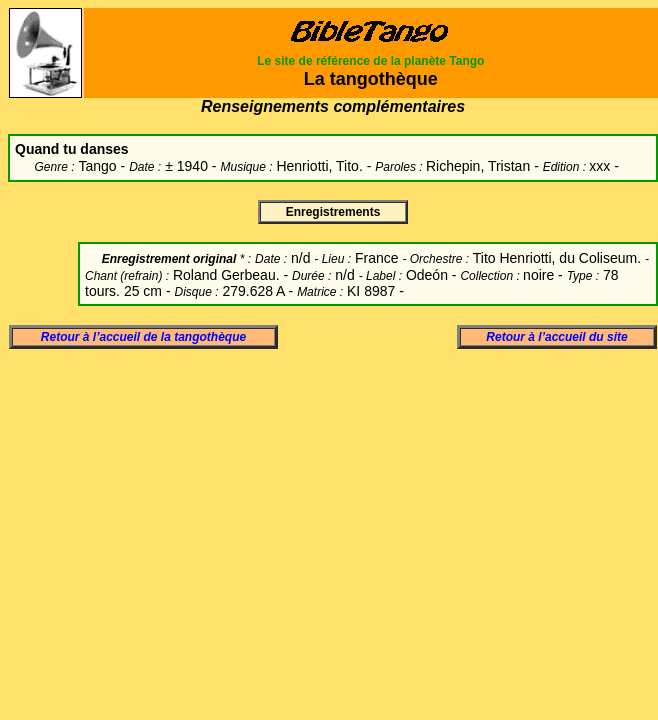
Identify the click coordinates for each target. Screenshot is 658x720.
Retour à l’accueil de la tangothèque (143, 337)
